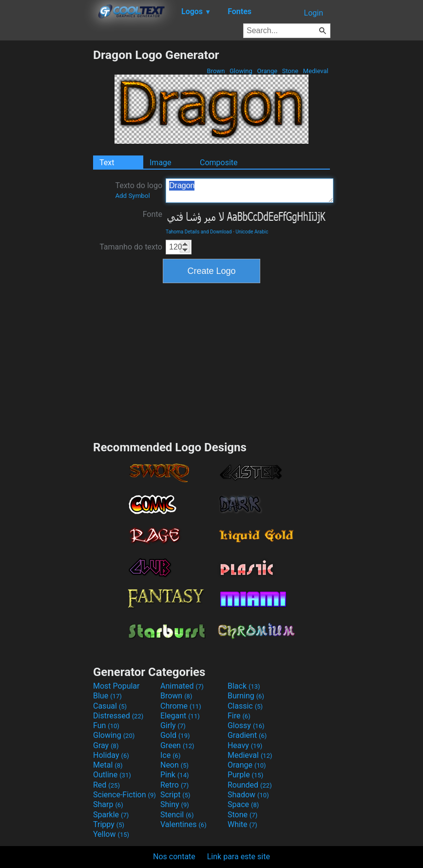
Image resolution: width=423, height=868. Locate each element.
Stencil (177, 815)
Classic (245, 706)
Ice (170, 755)
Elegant (180, 716)
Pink (175, 775)
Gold (175, 735)
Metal (108, 765)
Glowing (241, 71)
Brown (216, 71)
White (242, 824)
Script (175, 795)
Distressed (118, 716)
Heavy (245, 745)
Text (107, 163)
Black (244, 686)
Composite (219, 163)
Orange (267, 71)
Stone (290, 71)
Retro (174, 785)
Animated (182, 686)
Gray (106, 745)
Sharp (108, 804)
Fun (106, 725)
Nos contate (174, 857)
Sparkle (111, 815)
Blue (107, 696)
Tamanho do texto (131, 247)
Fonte (153, 214)
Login (314, 13)
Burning (246, 696)
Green (177, 745)
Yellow (111, 834)
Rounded (250, 785)
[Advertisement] (46, 194)
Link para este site (239, 857)
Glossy (246, 725)
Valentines (183, 824)
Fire (239, 716)
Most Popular (116, 686)
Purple (245, 775)
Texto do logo (139, 190)
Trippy (109, 824)
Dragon (250, 191)
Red (106, 785)
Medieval (316, 71)
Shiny (175, 804)
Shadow (248, 795)
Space (243, 804)
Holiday (111, 755)
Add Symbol (132, 196)
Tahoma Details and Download (199, 232)
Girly (173, 725)
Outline (112, 775)
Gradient (247, 735)
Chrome (181, 706)
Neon (174, 765)
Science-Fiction (125, 795)
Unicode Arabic (252, 232)
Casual (110, 706)
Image (161, 163)
